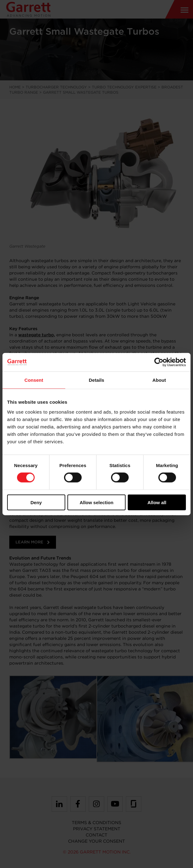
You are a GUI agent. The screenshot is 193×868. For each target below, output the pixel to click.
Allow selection (96, 502)
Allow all (157, 502)
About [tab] (159, 380)
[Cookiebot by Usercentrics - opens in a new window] (159, 362)
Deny (36, 502)
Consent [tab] (34, 380)
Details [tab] (96, 380)
